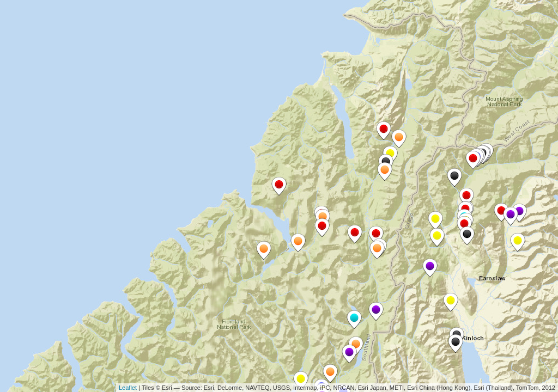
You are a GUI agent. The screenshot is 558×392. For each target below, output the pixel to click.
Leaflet (128, 388)
